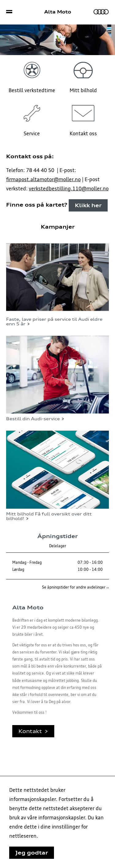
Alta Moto (58, 12)
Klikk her (88, 205)
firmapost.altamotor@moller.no (43, 179)
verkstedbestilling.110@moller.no (69, 189)
